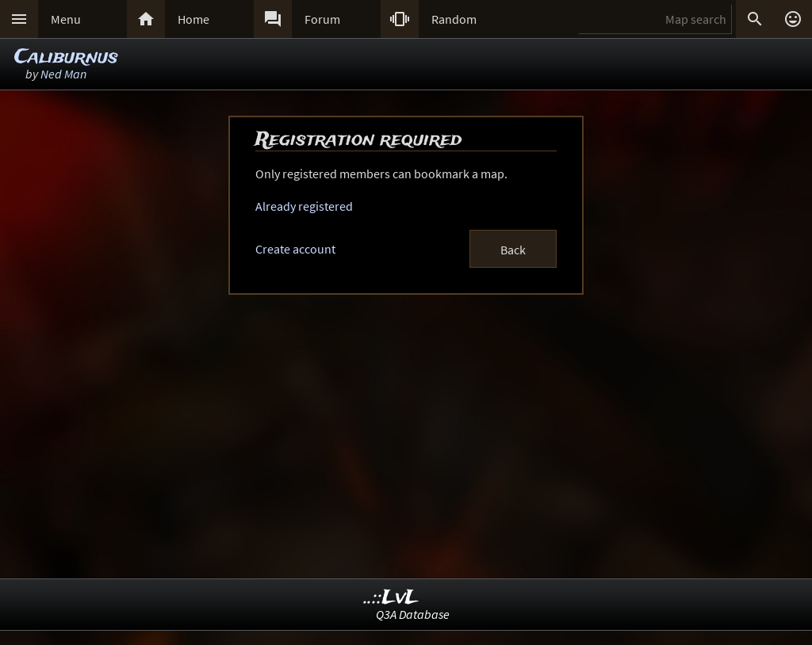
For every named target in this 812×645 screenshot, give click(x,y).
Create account (295, 249)
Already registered (304, 206)
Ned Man (63, 74)
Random (454, 19)
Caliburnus (66, 57)
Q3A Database (413, 614)
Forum (322, 19)
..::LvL (391, 598)
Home (193, 19)
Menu (66, 19)
